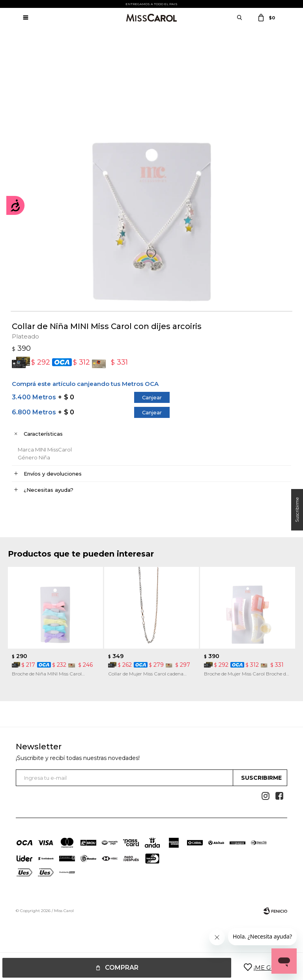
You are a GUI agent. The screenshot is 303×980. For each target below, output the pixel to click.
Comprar (122, 968)
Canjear (152, 397)
